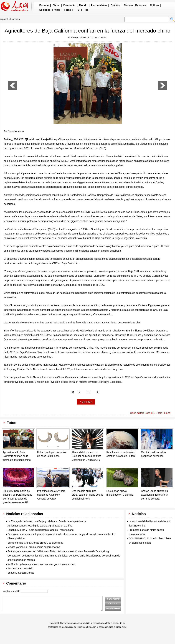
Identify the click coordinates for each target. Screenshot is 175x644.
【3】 (88, 392)
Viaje (57, 10)
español (4, 19)
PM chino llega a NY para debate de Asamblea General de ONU (51, 495)
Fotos (67, 10)
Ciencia (128, 5)
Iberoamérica (99, 5)
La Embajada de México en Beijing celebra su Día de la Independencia (47, 521)
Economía (69, 5)
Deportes (141, 5)
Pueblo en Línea (77, 38)
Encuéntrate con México (21, 568)
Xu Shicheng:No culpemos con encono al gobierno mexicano (41, 564)
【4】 (97, 392)
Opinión (115, 5)
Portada (44, 5)
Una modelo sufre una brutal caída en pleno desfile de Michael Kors (87, 495)
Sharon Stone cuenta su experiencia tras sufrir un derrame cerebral (155, 495)
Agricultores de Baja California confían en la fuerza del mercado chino (17, 456)
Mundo (83, 5)
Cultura (154, 5)
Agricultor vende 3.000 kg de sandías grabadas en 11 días (40, 526)
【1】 (72, 392)
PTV (77, 10)
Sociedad (45, 10)
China (56, 5)
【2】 (80, 392)
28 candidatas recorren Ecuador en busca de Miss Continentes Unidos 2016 (87, 456)
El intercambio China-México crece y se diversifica (35, 543)
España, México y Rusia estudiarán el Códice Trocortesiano (40, 530)
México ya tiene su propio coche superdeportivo (34, 547)
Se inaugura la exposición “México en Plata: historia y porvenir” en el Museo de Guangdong (58, 551)
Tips (86, 10)
